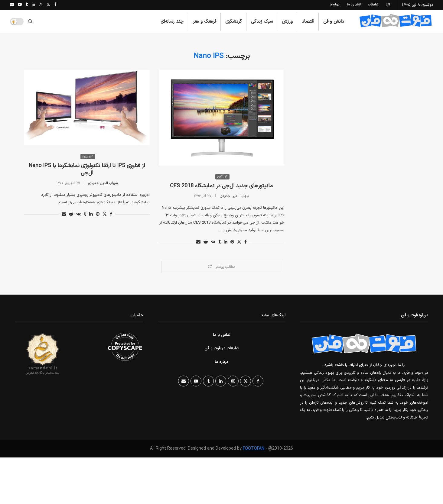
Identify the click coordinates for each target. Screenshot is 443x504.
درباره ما (334, 5)
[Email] (12, 5)
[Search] (30, 22)
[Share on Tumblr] (85, 215)
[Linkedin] (33, 5)
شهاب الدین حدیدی (103, 183)
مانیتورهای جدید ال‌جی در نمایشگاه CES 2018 (221, 186)
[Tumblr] (27, 5)
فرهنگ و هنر (204, 22)
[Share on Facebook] (111, 215)
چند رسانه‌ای (172, 22)
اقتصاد (308, 22)
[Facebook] (55, 5)
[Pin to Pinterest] (98, 215)
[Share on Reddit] (71, 215)
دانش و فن (334, 22)
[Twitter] (48, 5)
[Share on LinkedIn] (91, 215)
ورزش (287, 22)
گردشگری (234, 22)
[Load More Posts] (222, 267)
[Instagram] (41, 5)
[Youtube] (20, 5)
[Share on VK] (78, 215)
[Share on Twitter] (105, 215)
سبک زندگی (262, 22)
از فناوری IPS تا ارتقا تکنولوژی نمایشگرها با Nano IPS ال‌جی (87, 170)
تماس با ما (354, 5)
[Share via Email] (64, 215)
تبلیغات (373, 5)
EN (388, 5)
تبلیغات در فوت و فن (221, 349)
